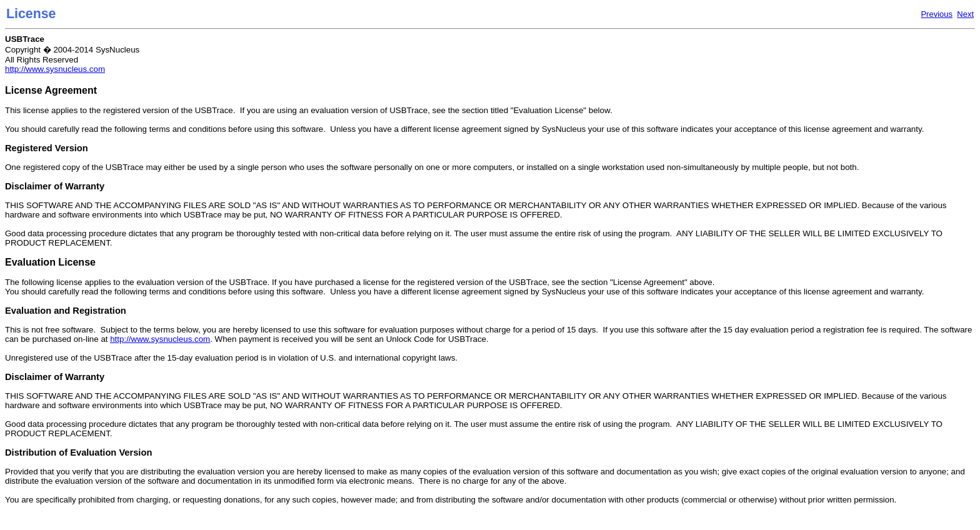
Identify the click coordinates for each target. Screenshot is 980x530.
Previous (937, 14)
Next (965, 14)
